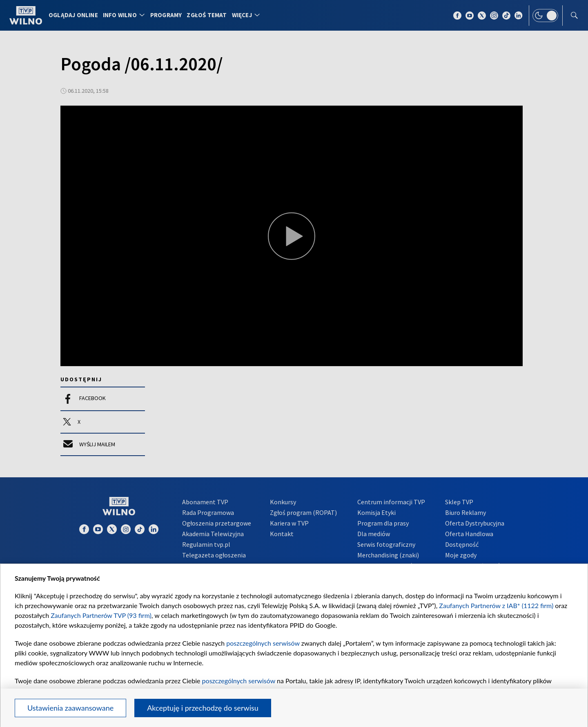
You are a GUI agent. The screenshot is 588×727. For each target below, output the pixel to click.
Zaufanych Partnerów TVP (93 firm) (101, 615)
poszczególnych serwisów (263, 643)
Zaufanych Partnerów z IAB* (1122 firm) (496, 605)
